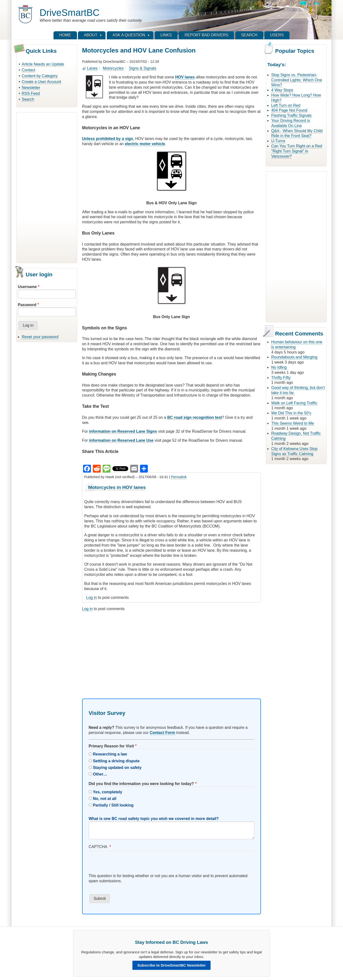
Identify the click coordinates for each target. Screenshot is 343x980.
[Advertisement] (47, 187)
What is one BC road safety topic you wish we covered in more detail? (154, 819)
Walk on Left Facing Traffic (294, 403)
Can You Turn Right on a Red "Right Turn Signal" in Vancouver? (297, 151)
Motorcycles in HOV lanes (117, 487)
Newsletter (31, 88)
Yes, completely (107, 792)
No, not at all (105, 799)
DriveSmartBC (70, 13)
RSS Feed (31, 93)
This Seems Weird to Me (293, 423)
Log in (92, 598)
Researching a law (110, 754)
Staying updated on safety (117, 768)
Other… (100, 774)
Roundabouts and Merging (294, 357)
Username (27, 287)
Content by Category (40, 76)
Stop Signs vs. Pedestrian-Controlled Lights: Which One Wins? (297, 80)
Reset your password (40, 337)
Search (28, 99)
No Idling (279, 367)
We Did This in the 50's (291, 413)
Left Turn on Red (286, 105)
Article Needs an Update (43, 64)
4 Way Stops (282, 90)
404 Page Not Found (289, 110)
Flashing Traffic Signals (291, 115)
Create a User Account (41, 82)
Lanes (92, 68)
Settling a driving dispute (116, 761)
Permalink (179, 477)
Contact (28, 70)
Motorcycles (113, 68)
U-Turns (278, 141)
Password (27, 305)
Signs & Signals (143, 68)
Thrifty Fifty (281, 378)
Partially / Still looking (113, 805)
